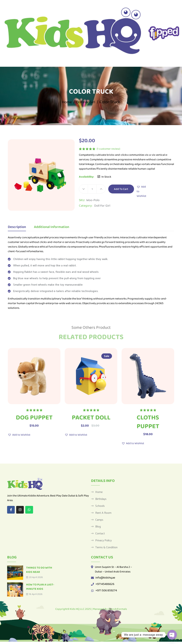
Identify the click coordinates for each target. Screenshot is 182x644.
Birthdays (101, 499)
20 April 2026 (34, 579)
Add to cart (122, 189)
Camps (99, 521)
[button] (142, 191)
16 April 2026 (34, 596)
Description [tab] (17, 227)
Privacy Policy (103, 542)
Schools (100, 506)
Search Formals (118, 611)
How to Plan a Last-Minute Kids (40, 589)
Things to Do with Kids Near (39, 572)
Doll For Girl (86, 102)
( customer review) (108, 149)
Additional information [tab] (52, 227)
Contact (100, 535)
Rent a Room (103, 514)
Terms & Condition (106, 550)
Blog (98, 528)
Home (66, 102)
